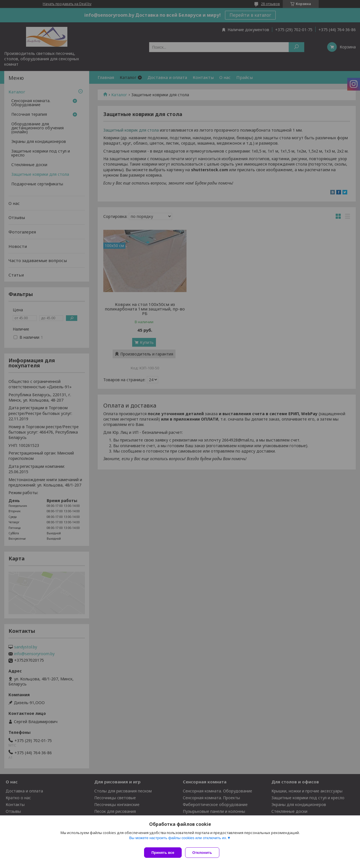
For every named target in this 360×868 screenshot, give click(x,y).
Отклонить (204, 853)
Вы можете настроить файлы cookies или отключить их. (178, 840)
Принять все (163, 853)
